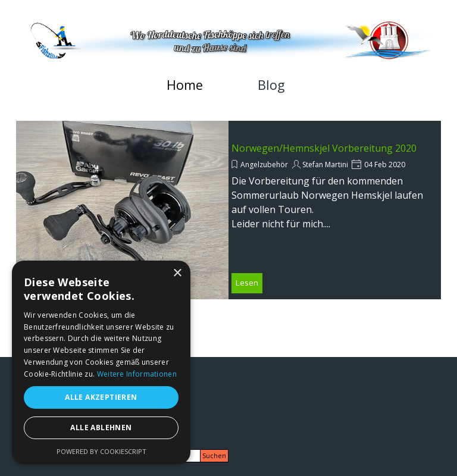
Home (185, 85)
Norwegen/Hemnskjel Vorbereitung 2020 (324, 148)
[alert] (101, 362)
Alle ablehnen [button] (101, 428)
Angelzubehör (264, 165)
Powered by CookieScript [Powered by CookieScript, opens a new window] (101, 451)
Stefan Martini (325, 165)
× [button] (177, 273)
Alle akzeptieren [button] (101, 397)
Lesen (247, 283)
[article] (228, 210)
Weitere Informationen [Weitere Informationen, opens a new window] (137, 374)
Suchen (214, 456)
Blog (271, 85)
